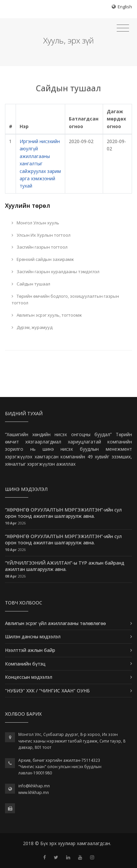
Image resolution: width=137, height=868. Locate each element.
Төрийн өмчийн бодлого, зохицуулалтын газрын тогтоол (65, 300)
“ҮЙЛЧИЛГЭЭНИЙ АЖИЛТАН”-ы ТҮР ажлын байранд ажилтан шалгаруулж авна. (65, 566)
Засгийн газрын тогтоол (40, 247)
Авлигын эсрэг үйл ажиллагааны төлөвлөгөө (55, 623)
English (125, 7)
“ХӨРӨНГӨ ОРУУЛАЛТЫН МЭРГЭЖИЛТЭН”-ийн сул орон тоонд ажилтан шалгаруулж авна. (63, 513)
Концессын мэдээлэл (29, 677)
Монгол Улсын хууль (35, 223)
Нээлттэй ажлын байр (30, 650)
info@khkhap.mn (34, 786)
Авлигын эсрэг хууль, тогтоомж (47, 315)
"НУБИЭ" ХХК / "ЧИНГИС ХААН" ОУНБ (47, 691)
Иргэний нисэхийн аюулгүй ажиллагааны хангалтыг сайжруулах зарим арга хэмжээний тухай (40, 163)
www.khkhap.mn (34, 792)
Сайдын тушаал (31, 284)
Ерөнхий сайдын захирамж (43, 259)
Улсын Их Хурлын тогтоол (41, 235)
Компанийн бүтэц (25, 664)
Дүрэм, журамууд (32, 327)
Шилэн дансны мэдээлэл (33, 636)
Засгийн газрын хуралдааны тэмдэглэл (56, 272)
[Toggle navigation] (123, 28)
